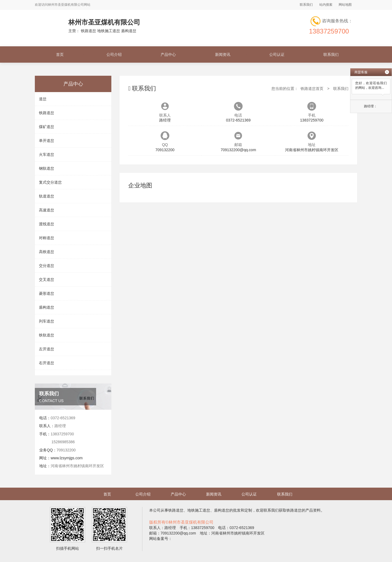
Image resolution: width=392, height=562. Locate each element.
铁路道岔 (47, 113)
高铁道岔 (47, 252)
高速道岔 (47, 210)
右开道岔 (47, 363)
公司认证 (277, 54)
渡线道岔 (47, 224)
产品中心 (168, 54)
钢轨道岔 (47, 168)
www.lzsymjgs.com (67, 458)
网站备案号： (161, 539)
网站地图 (345, 5)
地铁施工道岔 (199, 510)
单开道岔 (47, 141)
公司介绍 (114, 54)
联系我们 (306, 5)
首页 (60, 54)
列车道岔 (47, 321)
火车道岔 (47, 154)
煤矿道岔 (47, 127)
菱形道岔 (47, 293)
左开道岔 (47, 349)
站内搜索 (326, 5)
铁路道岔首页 (312, 89)
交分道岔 (47, 266)
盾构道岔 (47, 307)
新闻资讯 (223, 54)
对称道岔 (47, 238)
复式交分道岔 (50, 182)
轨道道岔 (47, 196)
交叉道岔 (47, 280)
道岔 (43, 99)
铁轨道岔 (47, 335)
